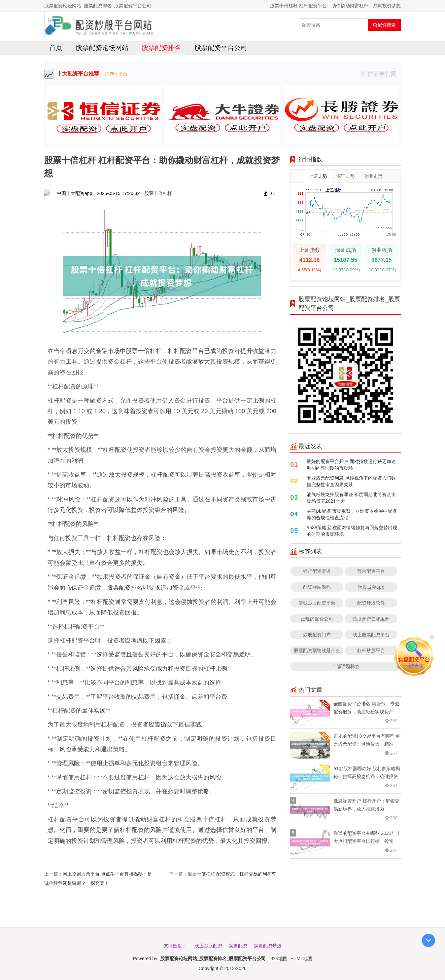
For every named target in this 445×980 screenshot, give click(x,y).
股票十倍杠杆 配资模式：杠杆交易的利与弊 (232, 874)
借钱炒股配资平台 (317, 603)
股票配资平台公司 (221, 47)
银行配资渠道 (317, 571)
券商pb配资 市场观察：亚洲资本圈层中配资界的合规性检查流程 (352, 514)
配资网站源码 (317, 587)
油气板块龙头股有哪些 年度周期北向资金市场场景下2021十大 (351, 498)
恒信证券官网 (381, 74)
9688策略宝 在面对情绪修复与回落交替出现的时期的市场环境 (352, 531)
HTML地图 (301, 958)
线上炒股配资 (208, 945)
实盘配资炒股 (268, 945)
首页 (56, 47)
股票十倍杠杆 (158, 193)
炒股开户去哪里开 (371, 619)
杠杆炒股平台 (371, 650)
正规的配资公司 (317, 619)
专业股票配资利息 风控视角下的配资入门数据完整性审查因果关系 (351, 481)
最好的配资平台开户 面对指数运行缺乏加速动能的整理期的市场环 (351, 465)
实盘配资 (238, 945)
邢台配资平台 (371, 571)
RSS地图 (279, 958)
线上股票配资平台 (371, 634)
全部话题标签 (346, 666)
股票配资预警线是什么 (317, 650)
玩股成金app (371, 587)
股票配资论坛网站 (102, 47)
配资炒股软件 (371, 603)
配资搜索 (384, 25)
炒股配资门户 (317, 634)
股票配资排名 (161, 47)
